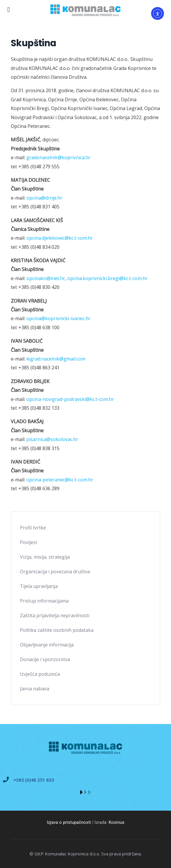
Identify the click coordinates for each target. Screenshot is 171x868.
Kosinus (117, 822)
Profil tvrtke (33, 528)
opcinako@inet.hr (46, 278)
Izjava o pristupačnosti (69, 822)
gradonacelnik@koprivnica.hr (58, 157)
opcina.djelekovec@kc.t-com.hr (60, 238)
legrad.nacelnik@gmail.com (56, 359)
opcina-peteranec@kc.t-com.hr (60, 480)
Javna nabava (35, 689)
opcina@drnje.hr (44, 198)
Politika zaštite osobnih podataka (57, 630)
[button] (81, 792)
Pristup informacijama (44, 601)
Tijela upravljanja (39, 586)
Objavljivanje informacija (47, 645)
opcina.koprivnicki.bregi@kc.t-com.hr (107, 278)
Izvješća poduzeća (40, 674)
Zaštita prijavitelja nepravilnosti (55, 615)
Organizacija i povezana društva (55, 572)
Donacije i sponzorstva (45, 659)
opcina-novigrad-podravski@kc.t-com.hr (70, 399)
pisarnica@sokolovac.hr (52, 439)
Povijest (29, 542)
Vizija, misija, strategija (45, 557)
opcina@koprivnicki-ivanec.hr (58, 318)
